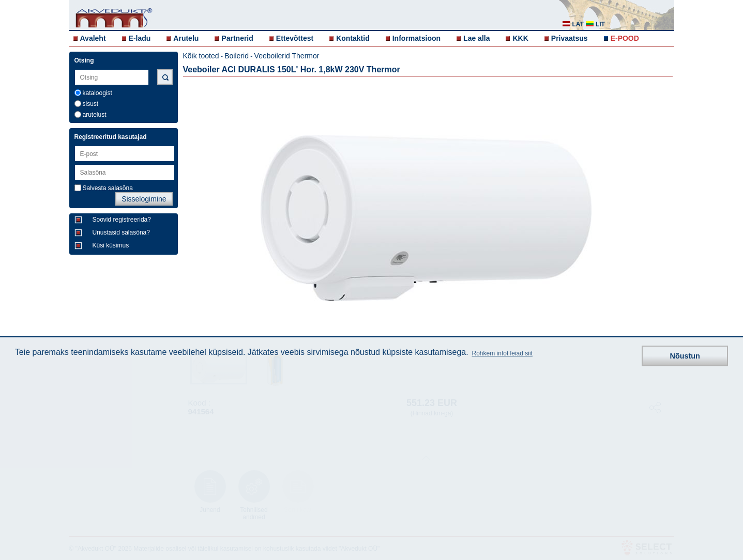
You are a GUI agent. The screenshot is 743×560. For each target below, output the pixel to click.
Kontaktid (353, 38)
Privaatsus (570, 38)
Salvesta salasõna (108, 188)
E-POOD (625, 38)
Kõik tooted (201, 56)
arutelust (95, 115)
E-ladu (140, 38)
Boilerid (237, 56)
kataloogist (97, 93)
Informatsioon (416, 38)
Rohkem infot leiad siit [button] (502, 353)
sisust (91, 104)
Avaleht (93, 38)
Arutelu (186, 38)
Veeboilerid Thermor (287, 56)
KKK (520, 38)
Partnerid (237, 38)
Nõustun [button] (685, 356)
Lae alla (476, 38)
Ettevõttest (295, 38)
